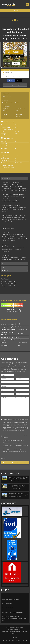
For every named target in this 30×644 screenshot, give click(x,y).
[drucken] (26, 85)
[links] (12, 20)
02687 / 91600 (16, 10)
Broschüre (21, 85)
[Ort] (23, 390)
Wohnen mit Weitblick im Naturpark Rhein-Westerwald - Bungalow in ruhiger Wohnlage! (18, 479)
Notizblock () (7, 85)
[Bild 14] (11, 68)
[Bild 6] (5, 68)
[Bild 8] (7, 68)
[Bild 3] (3, 68)
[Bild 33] (24, 68)
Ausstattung (6, 264)
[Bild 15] (11, 68)
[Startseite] (8, 5)
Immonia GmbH (18, 629)
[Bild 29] (21, 68)
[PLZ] (8, 390)
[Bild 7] (6, 68)
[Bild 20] (15, 68)
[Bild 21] (16, 68)
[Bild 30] (22, 68)
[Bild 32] (23, 68)
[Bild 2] (2, 68)
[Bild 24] (18, 68)
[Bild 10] (8, 68)
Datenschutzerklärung (9, 441)
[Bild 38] (28, 68)
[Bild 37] (27, 68)
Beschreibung (6, 179)
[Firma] (15, 382)
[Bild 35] (26, 68)
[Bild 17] (13, 68)
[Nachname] (23, 379)
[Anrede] (8, 375)
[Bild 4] (4, 68)
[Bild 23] (17, 68)
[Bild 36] (26, 68)
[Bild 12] (9, 68)
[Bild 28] (21, 68)
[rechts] (18, 20)
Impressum (5, 632)
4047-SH (5, 111)
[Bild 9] (7, 68)
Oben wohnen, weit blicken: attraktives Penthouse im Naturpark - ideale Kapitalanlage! (18, 495)
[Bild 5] (4, 68)
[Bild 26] (19, 68)
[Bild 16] (12, 68)
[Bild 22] (16, 68)
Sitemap (15, 634)
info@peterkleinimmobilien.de (10, 286)
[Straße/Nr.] (15, 386)
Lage (3, 267)
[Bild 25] (19, 68)
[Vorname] (8, 379)
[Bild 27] (20, 68)
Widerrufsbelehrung (14, 632)
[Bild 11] (9, 68)
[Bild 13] (10, 68)
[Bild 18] (14, 68)
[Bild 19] (14, 68)
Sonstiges (5, 270)
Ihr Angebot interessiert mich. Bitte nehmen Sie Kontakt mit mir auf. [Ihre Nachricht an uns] (15, 406)
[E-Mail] (23, 394)
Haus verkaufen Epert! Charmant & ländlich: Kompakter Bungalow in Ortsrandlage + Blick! (18, 487)
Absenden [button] (15, 463)
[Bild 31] (23, 68)
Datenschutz (24, 632)
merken (14, 85)
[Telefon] (8, 394)
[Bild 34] (25, 68)
